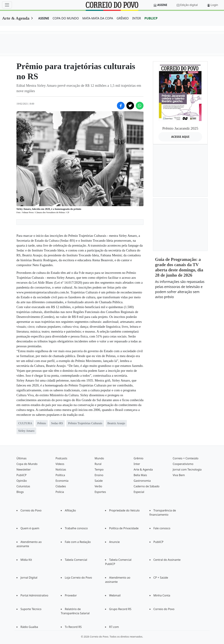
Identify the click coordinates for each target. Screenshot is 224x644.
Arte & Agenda (16, 18)
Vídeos (60, 464)
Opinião (22, 481)
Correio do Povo (31, 510)
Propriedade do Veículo (124, 510)
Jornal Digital (29, 578)
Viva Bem (179, 475)
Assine (162, 5)
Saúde (99, 481)
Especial (139, 492)
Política (60, 475)
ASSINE (44, 18)
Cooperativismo (183, 464)
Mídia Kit (26, 560)
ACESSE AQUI (180, 137)
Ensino (99, 475)
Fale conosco (162, 528)
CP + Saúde (161, 578)
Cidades (61, 486)
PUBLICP (151, 18)
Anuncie (114, 542)
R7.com (114, 627)
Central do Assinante (167, 560)
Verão (98, 486)
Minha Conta (162, 595)
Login (214, 5)
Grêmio (139, 458)
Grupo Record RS (120, 609)
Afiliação (70, 510)
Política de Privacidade (124, 528)
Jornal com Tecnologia (187, 469)
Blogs (20, 492)
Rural (98, 464)
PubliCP (21, 475)
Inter (137, 464)
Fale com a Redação (78, 542)
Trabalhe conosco (76, 528)
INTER (136, 18)
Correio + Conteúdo (186, 458)
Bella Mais (140, 475)
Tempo (99, 469)
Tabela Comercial (76, 560)
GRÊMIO (123, 18)
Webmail (115, 595)
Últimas (21, 458)
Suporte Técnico (31, 609)
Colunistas (23, 486)
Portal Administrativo (34, 595)
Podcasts (61, 458)
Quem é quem (30, 528)
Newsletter (24, 469)
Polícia (60, 492)
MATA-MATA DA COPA (98, 18)
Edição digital (189, 5)
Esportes (100, 492)
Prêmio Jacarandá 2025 (180, 128)
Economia (62, 481)
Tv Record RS (73, 627)
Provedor (71, 595)
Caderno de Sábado (147, 486)
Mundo (99, 458)
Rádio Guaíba (29, 627)
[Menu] (7, 5)
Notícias (61, 469)
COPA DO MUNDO (66, 18)
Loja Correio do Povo (78, 578)
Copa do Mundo (27, 464)
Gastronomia (142, 481)
